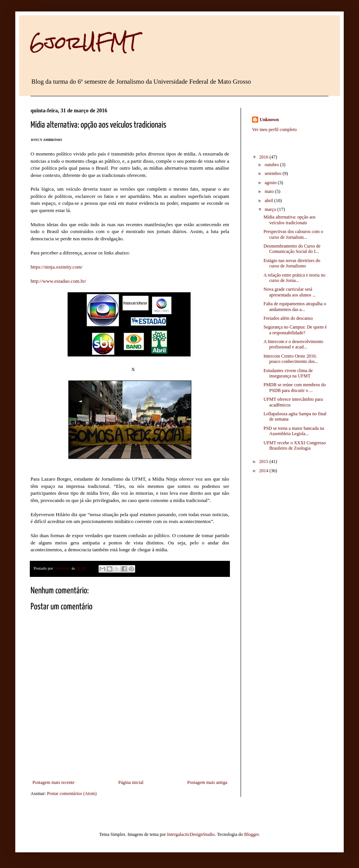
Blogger (251, 834)
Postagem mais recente (53, 782)
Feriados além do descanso (288, 318)
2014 (264, 471)
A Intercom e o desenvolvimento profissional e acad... (294, 344)
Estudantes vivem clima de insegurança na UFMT (288, 373)
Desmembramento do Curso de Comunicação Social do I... (292, 249)
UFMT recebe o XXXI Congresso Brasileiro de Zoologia (295, 445)
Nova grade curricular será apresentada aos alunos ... (290, 292)
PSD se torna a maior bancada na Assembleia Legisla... (294, 431)
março (271, 209)
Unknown (269, 120)
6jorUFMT (84, 43)
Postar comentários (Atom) (72, 794)
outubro (272, 165)
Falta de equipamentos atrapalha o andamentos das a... (295, 306)
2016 (264, 157)
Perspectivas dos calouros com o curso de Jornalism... (293, 234)
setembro (274, 173)
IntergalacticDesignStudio (191, 834)
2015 (264, 462)
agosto (271, 183)
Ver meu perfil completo (274, 130)
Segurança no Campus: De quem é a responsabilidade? (295, 330)
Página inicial (131, 782)
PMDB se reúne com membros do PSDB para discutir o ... (295, 387)
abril (269, 201)
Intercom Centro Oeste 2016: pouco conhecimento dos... (291, 359)
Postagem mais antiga (207, 782)
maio (270, 191)
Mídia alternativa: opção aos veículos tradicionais (289, 220)
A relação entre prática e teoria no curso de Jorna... (294, 278)
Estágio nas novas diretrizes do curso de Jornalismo (292, 263)
